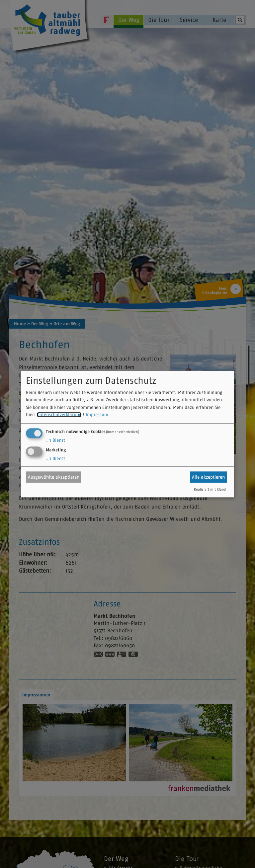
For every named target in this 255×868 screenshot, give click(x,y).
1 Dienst (55, 440)
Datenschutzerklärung (59, 415)
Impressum (97, 415)
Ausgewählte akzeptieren (54, 477)
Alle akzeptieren (208, 477)
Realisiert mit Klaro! (210, 489)
